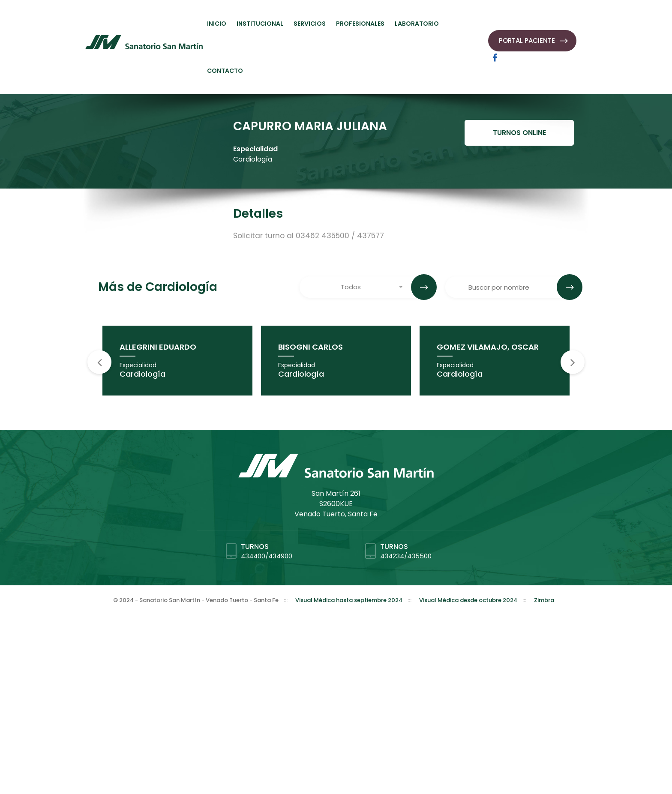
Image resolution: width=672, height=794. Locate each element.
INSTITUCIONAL (260, 24)
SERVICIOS (310, 24)
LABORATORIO (417, 24)
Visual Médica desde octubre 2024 (468, 600)
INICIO (217, 24)
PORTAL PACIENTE (527, 40)
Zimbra (544, 600)
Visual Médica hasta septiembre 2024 (349, 600)
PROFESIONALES (360, 24)
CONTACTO (225, 71)
